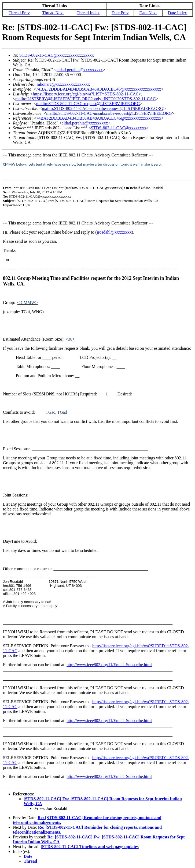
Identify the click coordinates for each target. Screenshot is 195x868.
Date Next (148, 13)
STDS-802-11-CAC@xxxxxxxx (119, 128)
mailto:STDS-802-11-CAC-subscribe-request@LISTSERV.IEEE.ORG (103, 108)
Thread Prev (19, 13)
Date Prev (120, 13)
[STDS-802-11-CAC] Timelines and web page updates (90, 847)
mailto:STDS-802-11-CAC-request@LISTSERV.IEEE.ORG (88, 104)
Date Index (177, 13)
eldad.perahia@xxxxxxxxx (80, 70)
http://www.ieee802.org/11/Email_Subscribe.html (109, 665)
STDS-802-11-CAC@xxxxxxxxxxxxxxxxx (57, 55)
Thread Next (53, 13)
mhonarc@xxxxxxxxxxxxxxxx (63, 84)
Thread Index (88, 13)
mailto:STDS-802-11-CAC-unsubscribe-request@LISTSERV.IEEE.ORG (109, 113)
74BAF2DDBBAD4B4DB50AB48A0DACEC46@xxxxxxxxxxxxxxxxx (98, 89)
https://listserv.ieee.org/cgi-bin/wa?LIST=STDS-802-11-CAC (86, 94)
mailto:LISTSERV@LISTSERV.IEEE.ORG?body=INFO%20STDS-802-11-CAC (85, 99)
